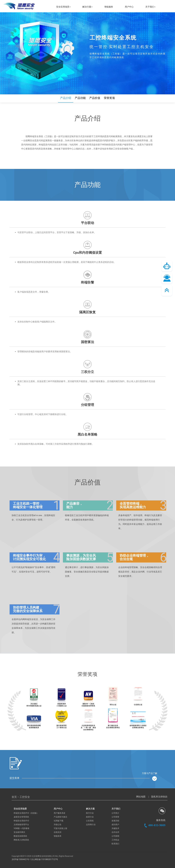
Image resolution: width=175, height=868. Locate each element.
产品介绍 (66, 98)
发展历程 (115, 821)
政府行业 (90, 817)
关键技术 (115, 828)
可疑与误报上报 (60, 828)
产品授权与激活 (60, 817)
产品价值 (95, 98)
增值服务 (109, 7)
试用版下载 (59, 821)
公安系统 (90, 821)
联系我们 (115, 844)
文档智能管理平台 (21, 825)
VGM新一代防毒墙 (21, 828)
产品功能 (80, 98)
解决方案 (87, 7)
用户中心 (129, 7)
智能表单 (58, 836)
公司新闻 (115, 836)
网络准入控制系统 (21, 840)
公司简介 (115, 813)
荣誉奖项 (109, 98)
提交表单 (83, 779)
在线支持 (58, 832)
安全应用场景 (63, 7)
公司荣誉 (115, 817)
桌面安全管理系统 (21, 817)
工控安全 (25, 797)
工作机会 (115, 840)
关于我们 (150, 7)
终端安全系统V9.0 (21, 821)
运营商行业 (91, 825)
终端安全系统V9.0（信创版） (26, 813)
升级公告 (58, 825)
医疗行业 (90, 813)
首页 (15, 797)
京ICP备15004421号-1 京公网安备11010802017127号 (35, 859)
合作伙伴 (115, 832)
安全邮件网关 (19, 832)
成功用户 (115, 825)
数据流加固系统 (20, 836)
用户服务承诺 (59, 813)
